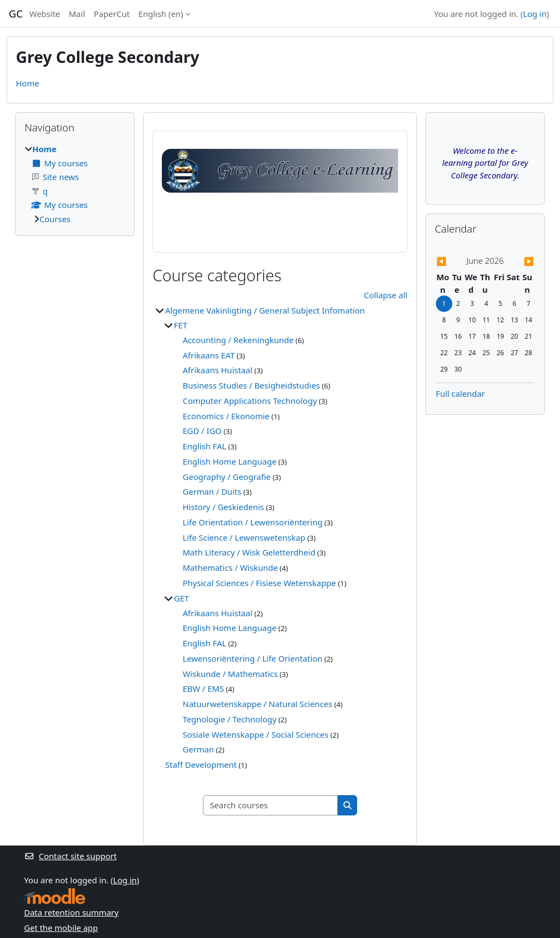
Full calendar (460, 393)
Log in (535, 14)
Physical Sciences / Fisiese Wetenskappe (260, 583)
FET (180, 325)
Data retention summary (71, 912)
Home (28, 83)
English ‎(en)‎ (161, 14)
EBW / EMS (203, 688)
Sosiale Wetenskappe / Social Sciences (256, 734)
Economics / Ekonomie (226, 416)
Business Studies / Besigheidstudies (251, 385)
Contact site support (70, 856)
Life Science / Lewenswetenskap (244, 537)
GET (182, 598)
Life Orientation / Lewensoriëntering (253, 522)
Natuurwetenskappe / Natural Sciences (258, 704)
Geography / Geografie (227, 477)
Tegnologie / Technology (230, 719)
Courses (55, 219)
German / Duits (212, 491)
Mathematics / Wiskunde (230, 568)
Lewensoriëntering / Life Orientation (253, 658)
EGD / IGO (202, 431)
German (198, 749)
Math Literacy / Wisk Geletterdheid (249, 552)
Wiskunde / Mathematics (230, 674)
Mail (77, 14)
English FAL (205, 446)
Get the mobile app (61, 928)
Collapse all (386, 295)
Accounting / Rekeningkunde (238, 340)
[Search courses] (271, 805)
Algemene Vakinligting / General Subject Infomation (265, 310)
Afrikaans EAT (209, 355)
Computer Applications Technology (250, 401)
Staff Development (201, 765)
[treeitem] (75, 184)
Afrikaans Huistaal (218, 370)
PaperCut (112, 14)
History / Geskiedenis (223, 507)
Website (45, 14)
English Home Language (230, 461)
